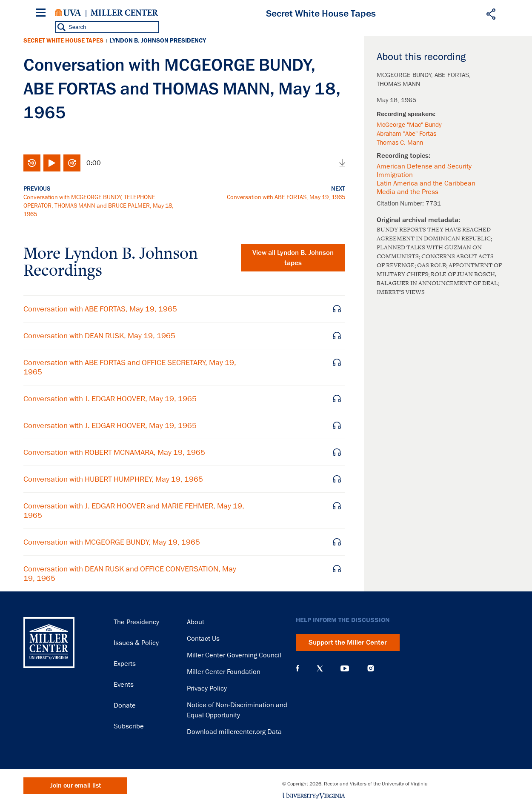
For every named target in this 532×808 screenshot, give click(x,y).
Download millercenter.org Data (234, 732)
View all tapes (293, 258)
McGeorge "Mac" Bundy (409, 125)
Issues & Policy (136, 643)
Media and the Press (408, 192)
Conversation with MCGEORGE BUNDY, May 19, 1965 (112, 542)
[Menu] (43, 14)
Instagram (371, 668)
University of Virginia (68, 13)
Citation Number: (401, 203)
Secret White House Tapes (63, 41)
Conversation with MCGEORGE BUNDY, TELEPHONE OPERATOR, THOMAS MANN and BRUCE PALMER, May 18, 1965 (99, 206)
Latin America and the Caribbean (426, 183)
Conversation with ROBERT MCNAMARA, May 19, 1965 (114, 452)
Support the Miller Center (348, 642)
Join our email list (76, 786)
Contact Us (203, 639)
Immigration (395, 175)
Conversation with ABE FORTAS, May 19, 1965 (286, 197)
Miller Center (124, 13)
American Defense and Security (424, 166)
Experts (125, 664)
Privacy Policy (207, 688)
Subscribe (129, 726)
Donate (125, 705)
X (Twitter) (320, 668)
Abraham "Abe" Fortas (406, 134)
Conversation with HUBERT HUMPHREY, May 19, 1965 (113, 479)
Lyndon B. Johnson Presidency (158, 41)
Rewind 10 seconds (32, 163)
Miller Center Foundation (224, 672)
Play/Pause (52, 163)
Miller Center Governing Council (234, 655)
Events (124, 685)
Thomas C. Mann (400, 143)
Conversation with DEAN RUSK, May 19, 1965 (99, 336)
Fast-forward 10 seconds (72, 163)
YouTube (345, 668)
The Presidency (136, 622)
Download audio (342, 163)
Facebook (297, 668)
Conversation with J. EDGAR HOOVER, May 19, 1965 (110, 399)
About (196, 622)
